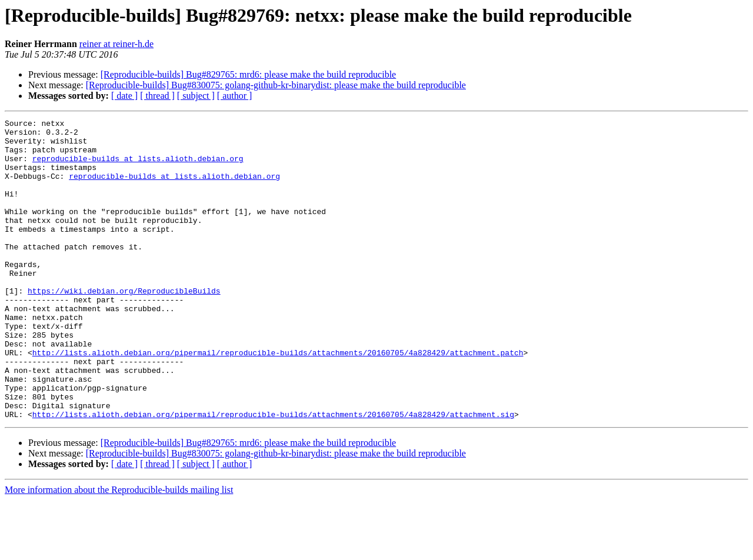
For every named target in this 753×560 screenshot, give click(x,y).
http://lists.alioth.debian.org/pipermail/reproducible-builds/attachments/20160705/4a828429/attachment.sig (273, 474)
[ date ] (124, 96)
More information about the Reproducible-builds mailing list (119, 550)
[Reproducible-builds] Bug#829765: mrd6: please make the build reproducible (249, 74)
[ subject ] (196, 96)
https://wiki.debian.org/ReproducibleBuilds (124, 326)
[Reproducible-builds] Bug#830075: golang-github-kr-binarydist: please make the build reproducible (276, 85)
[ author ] (235, 96)
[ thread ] (157, 96)
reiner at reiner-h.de (116, 44)
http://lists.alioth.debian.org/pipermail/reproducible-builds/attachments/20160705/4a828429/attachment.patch (278, 400)
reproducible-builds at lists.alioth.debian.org (138, 167)
